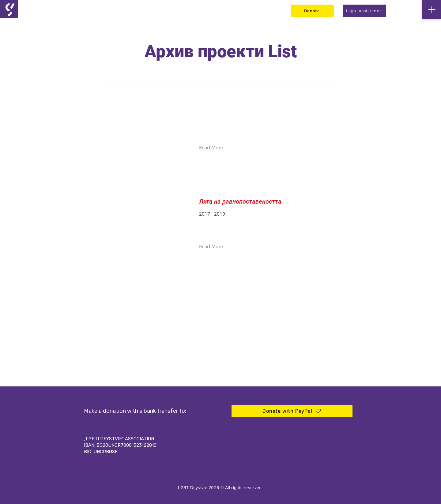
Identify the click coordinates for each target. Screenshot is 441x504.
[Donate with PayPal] (292, 411)
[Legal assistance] (364, 11)
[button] (216, 148)
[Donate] (312, 11)
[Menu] (432, 9)
